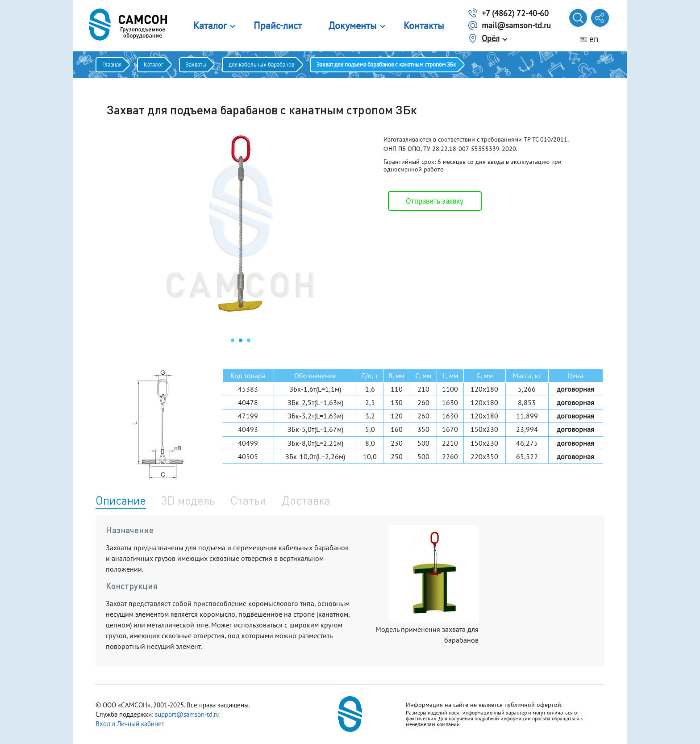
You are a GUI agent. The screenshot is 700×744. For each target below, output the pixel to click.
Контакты (424, 25)
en (589, 39)
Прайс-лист (278, 25)
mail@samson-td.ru (516, 25)
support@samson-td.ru (187, 714)
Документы (353, 25)
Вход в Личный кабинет (130, 724)
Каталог (210, 25)
